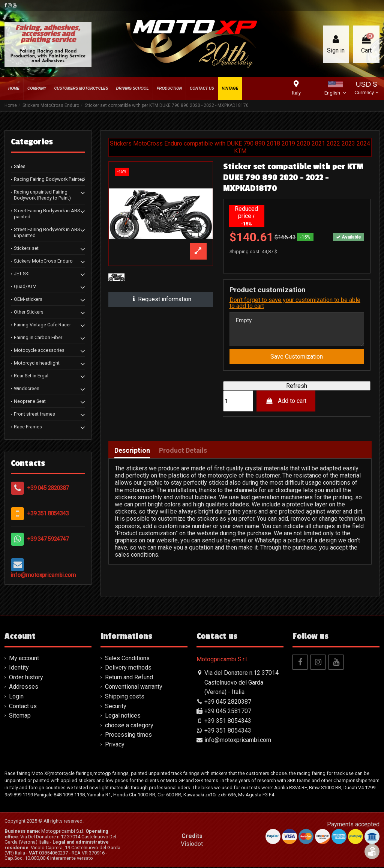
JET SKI (22, 274)
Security (116, 707)
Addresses (24, 688)
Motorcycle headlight (37, 363)
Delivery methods (128, 669)
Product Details (183, 451)
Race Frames (28, 427)
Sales (20, 166)
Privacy (115, 745)
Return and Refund (129, 678)
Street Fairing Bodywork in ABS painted (47, 214)
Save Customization (297, 357)
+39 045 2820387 (48, 488)
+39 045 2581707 (228, 712)
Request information (161, 299)
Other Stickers (29, 312)
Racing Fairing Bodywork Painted (49, 179)
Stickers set (26, 248)
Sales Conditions (127, 659)
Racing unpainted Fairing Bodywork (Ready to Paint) (42, 195)
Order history (26, 678)
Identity (19, 669)
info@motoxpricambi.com (43, 575)
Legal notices (123, 716)
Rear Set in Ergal (31, 376)
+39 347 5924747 (48, 539)
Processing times (128, 736)
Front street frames (34, 414)
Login (16, 697)
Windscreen (27, 388)
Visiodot (192, 845)
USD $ (366, 89)
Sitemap (20, 716)
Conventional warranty (134, 688)
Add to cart (286, 402)
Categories (32, 142)
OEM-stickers (28, 299)
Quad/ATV (25, 286)
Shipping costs (125, 697)
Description (132, 451)
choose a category (129, 726)
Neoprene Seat (30, 401)
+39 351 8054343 (48, 513)
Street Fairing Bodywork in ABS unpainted (47, 232)
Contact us (23, 707)
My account (24, 659)
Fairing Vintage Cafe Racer (42, 325)
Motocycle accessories (39, 350)
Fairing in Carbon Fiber (38, 337)
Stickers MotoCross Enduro (43, 261)
